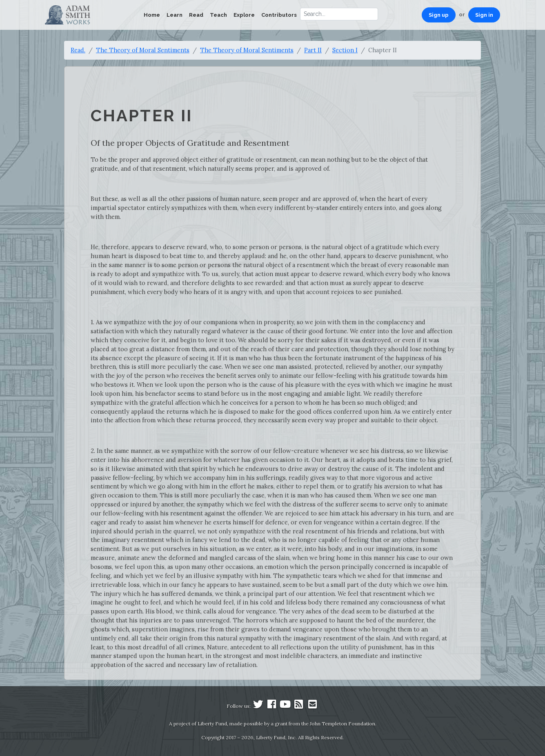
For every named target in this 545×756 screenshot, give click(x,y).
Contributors (279, 15)
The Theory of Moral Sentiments (143, 50)
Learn (175, 15)
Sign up (439, 15)
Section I (345, 50)
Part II (313, 50)
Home (152, 15)
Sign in (484, 15)
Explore (244, 15)
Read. (78, 50)
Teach (218, 15)
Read (196, 15)
